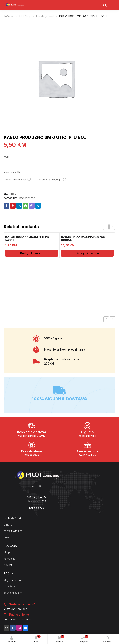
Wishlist (60, 639)
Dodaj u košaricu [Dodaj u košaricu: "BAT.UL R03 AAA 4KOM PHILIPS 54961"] (32, 253)
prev (106, 227)
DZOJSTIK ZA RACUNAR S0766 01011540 (83, 239)
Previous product (106, 319)
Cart (37, 639)
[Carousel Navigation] (109, 227)
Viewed (107, 640)
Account (12, 640)
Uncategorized (45, 16)
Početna (8, 16)
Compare (83, 639)
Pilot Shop (25, 16)
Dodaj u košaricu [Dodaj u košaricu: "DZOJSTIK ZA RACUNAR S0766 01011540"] (87, 253)
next (112, 227)
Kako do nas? (37, 508)
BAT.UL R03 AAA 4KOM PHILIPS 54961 (27, 239)
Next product (113, 319)
